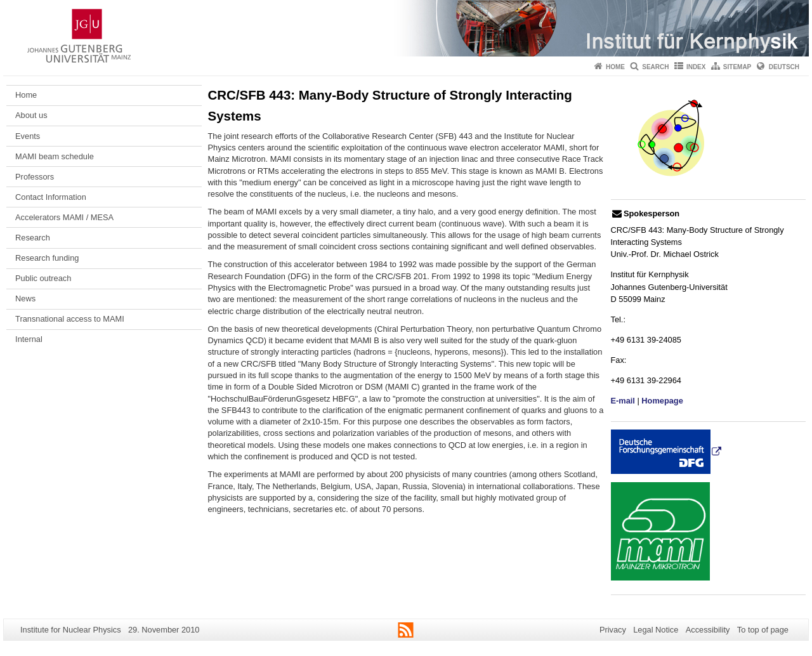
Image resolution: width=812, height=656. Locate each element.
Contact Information (51, 197)
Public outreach (43, 278)
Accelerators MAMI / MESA (64, 217)
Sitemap (737, 67)
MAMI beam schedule (55, 156)
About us (31, 115)
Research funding (47, 258)
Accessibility (708, 630)
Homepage (662, 401)
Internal (29, 339)
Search (655, 67)
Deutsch (784, 67)
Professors (35, 177)
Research (33, 238)
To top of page (763, 630)
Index (696, 67)
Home (615, 67)
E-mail (623, 401)
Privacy (613, 630)
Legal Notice (656, 630)
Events (28, 136)
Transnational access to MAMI (70, 319)
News (25, 298)
